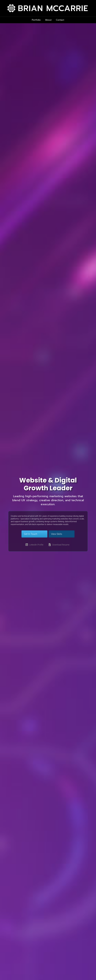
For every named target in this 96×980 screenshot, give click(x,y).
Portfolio (36, 20)
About (48, 20)
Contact (60, 20)
